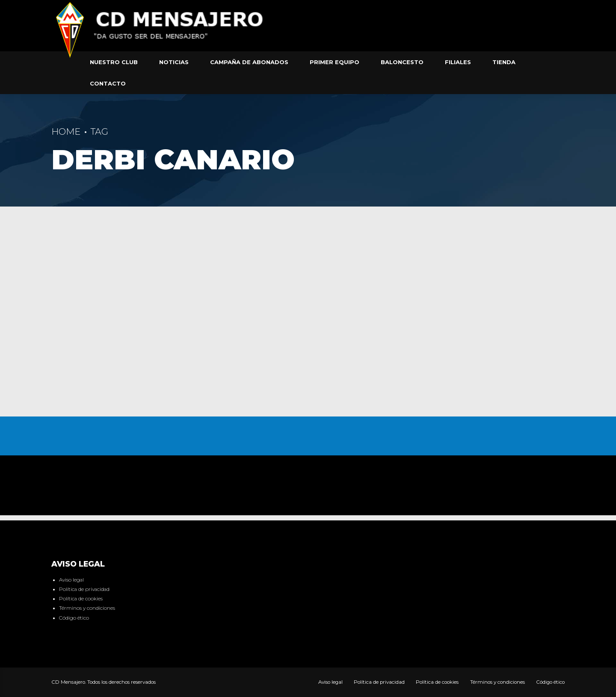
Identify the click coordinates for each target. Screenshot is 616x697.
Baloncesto (402, 62)
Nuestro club (114, 62)
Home (66, 131)
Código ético (74, 618)
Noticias (174, 62)
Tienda (504, 62)
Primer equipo (335, 62)
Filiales (458, 62)
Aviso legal (71, 580)
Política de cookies (81, 599)
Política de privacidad (84, 589)
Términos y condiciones (87, 608)
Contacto (108, 83)
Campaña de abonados (249, 62)
